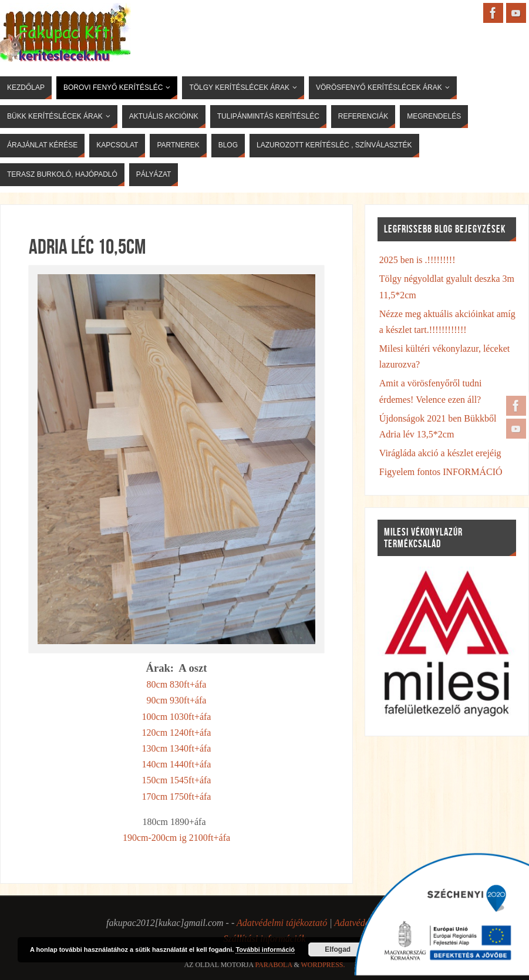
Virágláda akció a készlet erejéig (440, 453)
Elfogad (338, 949)
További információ (265, 949)
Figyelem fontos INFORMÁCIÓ (441, 472)
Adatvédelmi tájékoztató (282, 923)
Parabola (273, 965)
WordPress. (323, 965)
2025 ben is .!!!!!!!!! (417, 260)
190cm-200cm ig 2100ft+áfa (176, 838)
